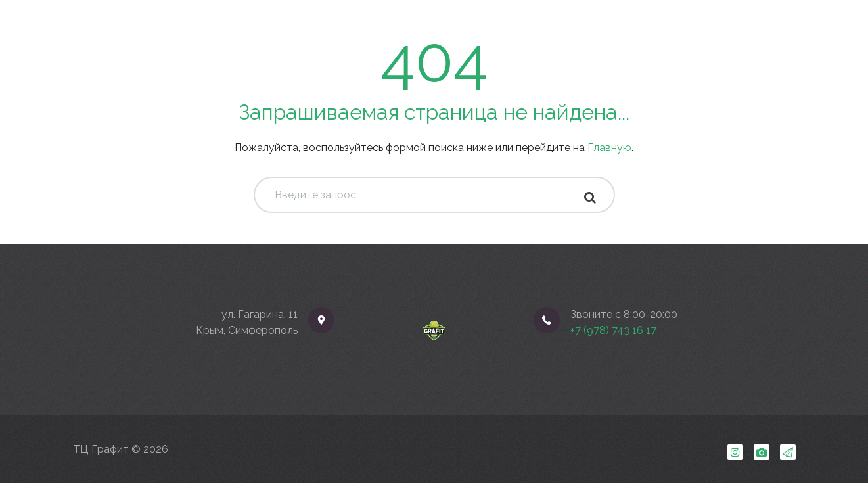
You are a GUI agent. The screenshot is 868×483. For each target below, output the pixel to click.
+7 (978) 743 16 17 (613, 330)
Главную (609, 148)
